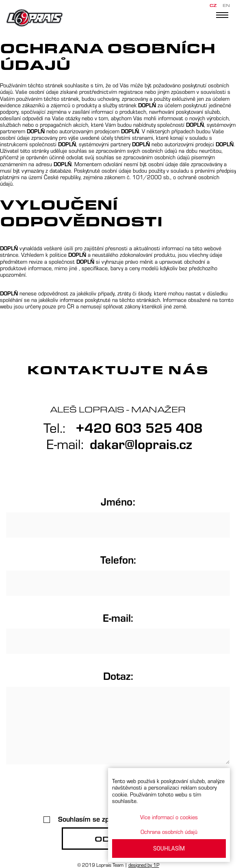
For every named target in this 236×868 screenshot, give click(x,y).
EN (226, 5)
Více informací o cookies (169, 817)
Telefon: (118, 559)
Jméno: (118, 501)
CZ (213, 5)
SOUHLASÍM (169, 848)
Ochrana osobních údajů (169, 832)
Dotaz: (118, 675)
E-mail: (118, 617)
